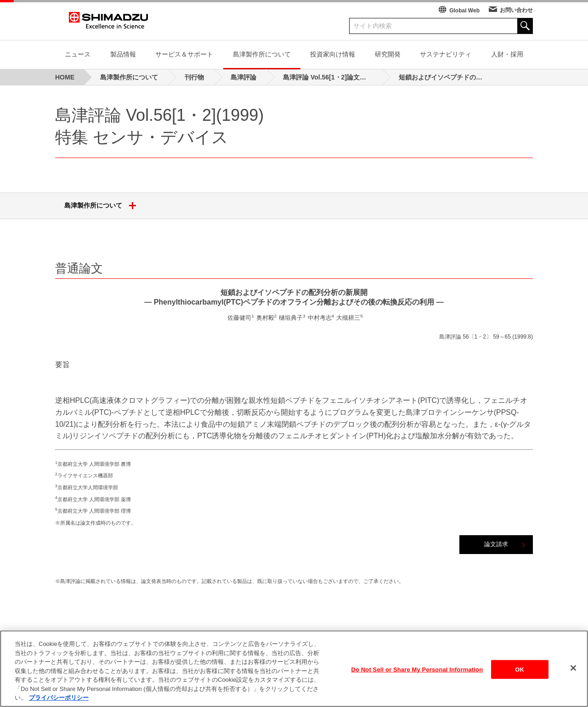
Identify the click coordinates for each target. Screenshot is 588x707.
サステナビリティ (446, 54)
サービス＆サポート (184, 54)
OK (520, 675)
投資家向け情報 (333, 54)
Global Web (464, 11)
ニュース (78, 54)
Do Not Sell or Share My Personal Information (417, 675)
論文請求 (496, 544)
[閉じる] (573, 674)
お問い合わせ (516, 10)
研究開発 (388, 54)
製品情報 (123, 54)
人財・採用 (507, 54)
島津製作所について (262, 54)
